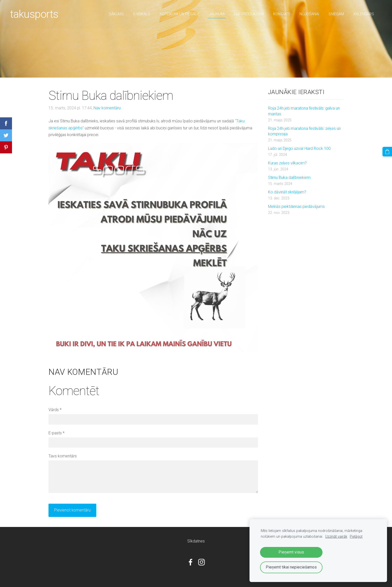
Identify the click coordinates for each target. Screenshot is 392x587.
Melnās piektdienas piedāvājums (296, 207)
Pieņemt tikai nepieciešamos (291, 567)
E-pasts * (56, 433)
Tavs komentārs (63, 456)
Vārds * (55, 410)
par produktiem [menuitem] (249, 14)
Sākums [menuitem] (116, 14)
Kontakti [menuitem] (282, 14)
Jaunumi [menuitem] (217, 14)
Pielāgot (356, 537)
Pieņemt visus (291, 552)
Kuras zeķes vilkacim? (287, 163)
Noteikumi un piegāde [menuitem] (180, 14)
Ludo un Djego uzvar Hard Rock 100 (299, 149)
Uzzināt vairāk (336, 537)
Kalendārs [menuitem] (364, 14)
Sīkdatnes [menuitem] (196, 541)
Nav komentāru (107, 108)
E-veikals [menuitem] (142, 14)
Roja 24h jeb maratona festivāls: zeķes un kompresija (304, 131)
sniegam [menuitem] (336, 14)
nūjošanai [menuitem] (309, 14)
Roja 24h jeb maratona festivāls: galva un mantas (304, 111)
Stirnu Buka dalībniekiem (289, 178)
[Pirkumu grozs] (387, 152)
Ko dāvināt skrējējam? (287, 192)
